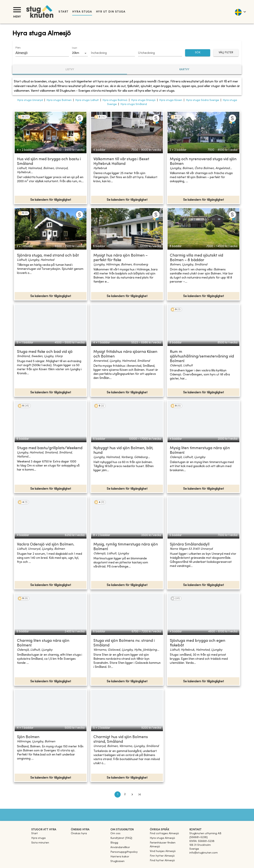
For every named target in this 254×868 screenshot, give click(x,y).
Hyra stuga (82, 12)
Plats (18, 48)
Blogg (114, 843)
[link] (164, 834)
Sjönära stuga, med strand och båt (48, 256)
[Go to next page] (132, 794)
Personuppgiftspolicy (124, 852)
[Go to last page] (140, 794)
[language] (240, 12)
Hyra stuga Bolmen (59, 100)
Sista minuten (40, 843)
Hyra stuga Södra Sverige (202, 100)
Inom (75, 48)
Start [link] (63, 12)
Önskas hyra (79, 834)
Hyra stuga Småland (134, 104)
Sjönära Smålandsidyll (190, 545)
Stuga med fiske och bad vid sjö (45, 352)
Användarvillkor (120, 847)
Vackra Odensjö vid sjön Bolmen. (46, 545)
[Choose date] (113, 53)
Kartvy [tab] (184, 70)
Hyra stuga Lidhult (87, 100)
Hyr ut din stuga (111, 12)
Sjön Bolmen (28, 737)
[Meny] (17, 10)
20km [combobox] (76, 53)
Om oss (115, 834)
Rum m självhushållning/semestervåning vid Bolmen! (202, 357)
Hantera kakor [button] (120, 857)
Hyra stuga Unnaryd (30, 100)
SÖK (198, 53)
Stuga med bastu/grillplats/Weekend (50, 448)
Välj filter (226, 53)
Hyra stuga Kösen (171, 100)
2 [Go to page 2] (125, 794)
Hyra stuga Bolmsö (115, 100)
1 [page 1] (118, 794)
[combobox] (39, 53)
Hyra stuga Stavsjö (143, 100)
